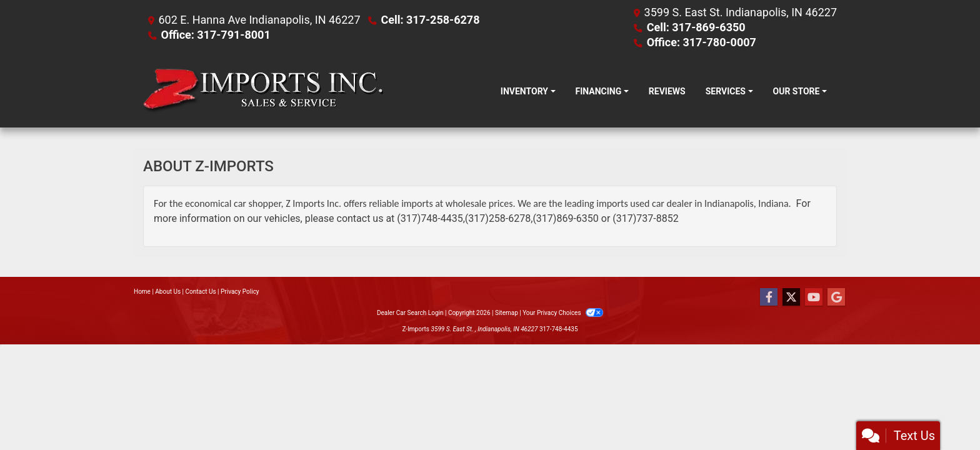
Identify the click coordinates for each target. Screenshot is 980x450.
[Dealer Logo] (263, 91)
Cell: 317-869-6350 (696, 27)
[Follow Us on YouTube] (814, 297)
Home (142, 292)
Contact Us (201, 292)
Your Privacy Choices (563, 313)
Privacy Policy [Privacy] (240, 292)
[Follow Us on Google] (836, 297)
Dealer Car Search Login (410, 313)
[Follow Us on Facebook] (769, 297)
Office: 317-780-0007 (702, 42)
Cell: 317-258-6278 (430, 20)
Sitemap (507, 313)
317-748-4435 (559, 329)
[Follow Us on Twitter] (791, 297)
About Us (168, 292)
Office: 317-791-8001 (215, 35)
